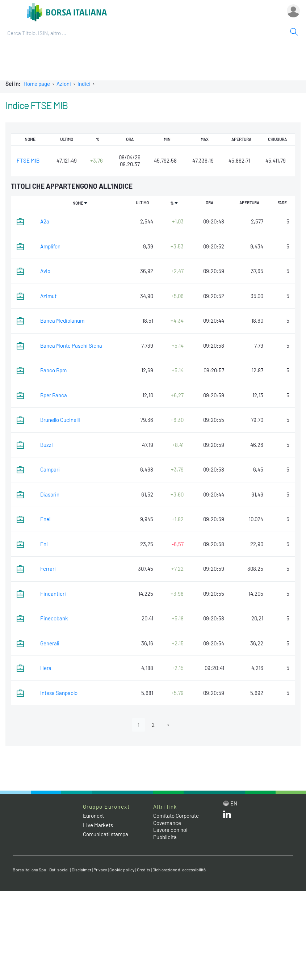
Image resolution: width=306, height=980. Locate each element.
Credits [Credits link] (144, 870)
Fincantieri (53, 594)
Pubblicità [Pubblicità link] (165, 837)
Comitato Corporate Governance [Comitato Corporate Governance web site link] (176, 819)
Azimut (48, 296)
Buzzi (47, 445)
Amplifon (50, 246)
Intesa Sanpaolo (59, 693)
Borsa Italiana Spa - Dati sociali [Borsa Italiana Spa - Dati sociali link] (41, 870)
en (234, 803)
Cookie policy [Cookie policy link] (122, 870)
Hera (46, 668)
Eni (44, 544)
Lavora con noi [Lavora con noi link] (170, 830)
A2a (45, 221)
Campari (50, 469)
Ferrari (48, 569)
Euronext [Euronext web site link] (93, 816)
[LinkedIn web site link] (227, 816)
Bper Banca (54, 395)
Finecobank (54, 618)
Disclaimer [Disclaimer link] (81, 870)
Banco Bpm (53, 370)
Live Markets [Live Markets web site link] (98, 825)
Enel (45, 519)
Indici (84, 84)
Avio (45, 271)
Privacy (100, 870)
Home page (37, 84)
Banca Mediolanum (62, 321)
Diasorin (50, 494)
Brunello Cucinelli (60, 420)
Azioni (64, 84)
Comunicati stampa (106, 834)
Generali (50, 643)
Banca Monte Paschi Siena (71, 345)
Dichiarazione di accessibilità (179, 870)
